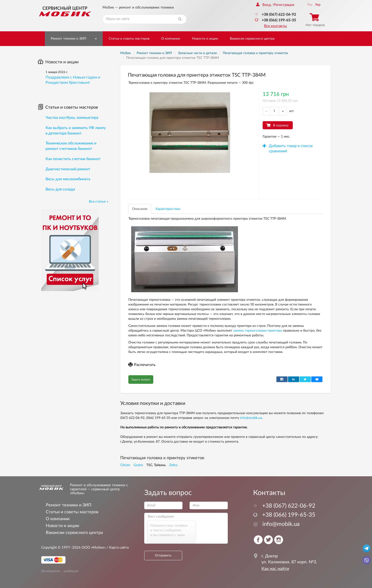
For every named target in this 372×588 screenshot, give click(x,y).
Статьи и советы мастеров (129, 39)
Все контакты (275, 26)
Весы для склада (60, 189)
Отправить (163, 556)
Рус (310, 5)
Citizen (125, 465)
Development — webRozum (60, 571)
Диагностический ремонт (68, 169)
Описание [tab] (140, 209)
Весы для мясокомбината (68, 179)
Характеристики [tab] (168, 209)
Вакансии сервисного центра (252, 39)
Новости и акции (205, 39)
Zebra (173, 465)
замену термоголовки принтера (258, 331)
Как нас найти (275, 569)
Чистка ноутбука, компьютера (72, 118)
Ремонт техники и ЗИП (68, 39)
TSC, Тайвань (156, 465)
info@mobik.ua (251, 418)
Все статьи (99, 202)
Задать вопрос (141, 380)
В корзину (281, 125)
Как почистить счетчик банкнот (73, 159)
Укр (318, 5)
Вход (263, 5)
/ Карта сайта (117, 548)
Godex (138, 465)
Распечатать (142, 365)
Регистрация (284, 5)
